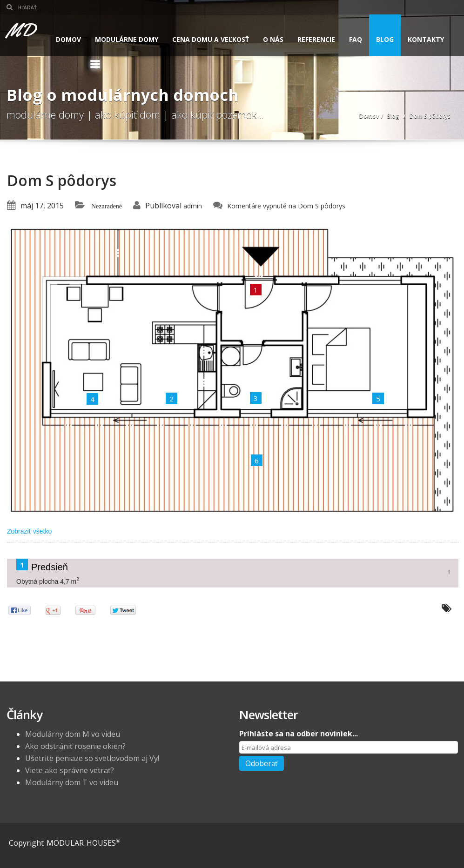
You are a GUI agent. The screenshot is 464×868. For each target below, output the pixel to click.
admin (193, 206)
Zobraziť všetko (29, 531)
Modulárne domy (127, 39)
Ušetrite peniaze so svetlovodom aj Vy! (92, 758)
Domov (68, 39)
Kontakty (426, 39)
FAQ (356, 39)
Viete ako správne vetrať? (70, 770)
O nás (273, 39)
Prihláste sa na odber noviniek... (299, 734)
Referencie (316, 39)
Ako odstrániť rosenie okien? (75, 746)
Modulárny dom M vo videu (73, 734)
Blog (385, 39)
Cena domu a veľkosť (211, 39)
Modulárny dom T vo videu (72, 782)
